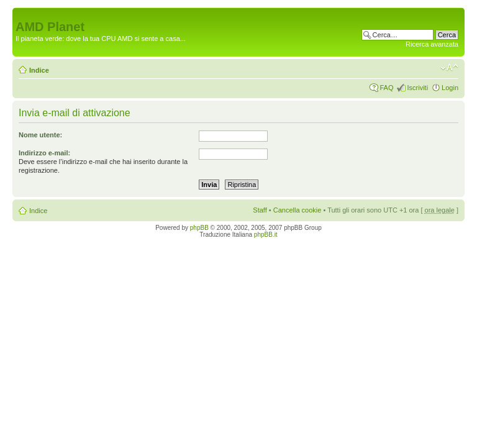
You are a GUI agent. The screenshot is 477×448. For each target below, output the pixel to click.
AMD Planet (50, 27)
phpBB (199, 228)
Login (450, 88)
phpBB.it (266, 235)
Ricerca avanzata (432, 44)
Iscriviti (417, 88)
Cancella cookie (298, 210)
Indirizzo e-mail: (44, 153)
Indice (39, 70)
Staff (260, 210)
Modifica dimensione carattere (449, 68)
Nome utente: (40, 135)
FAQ (386, 88)
